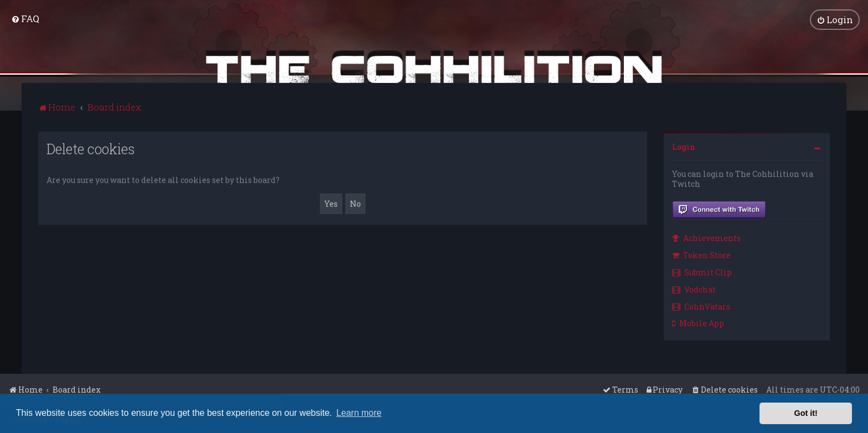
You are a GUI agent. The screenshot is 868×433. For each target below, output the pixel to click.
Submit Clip (702, 271)
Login (684, 145)
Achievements (706, 237)
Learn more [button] (359, 413)
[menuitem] (25, 18)
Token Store (701, 254)
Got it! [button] (806, 413)
